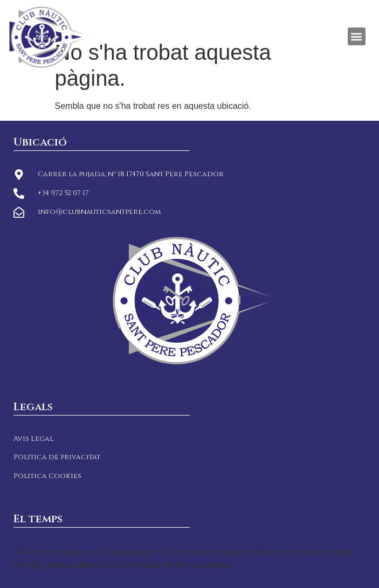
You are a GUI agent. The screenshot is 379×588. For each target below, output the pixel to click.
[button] (357, 36)
